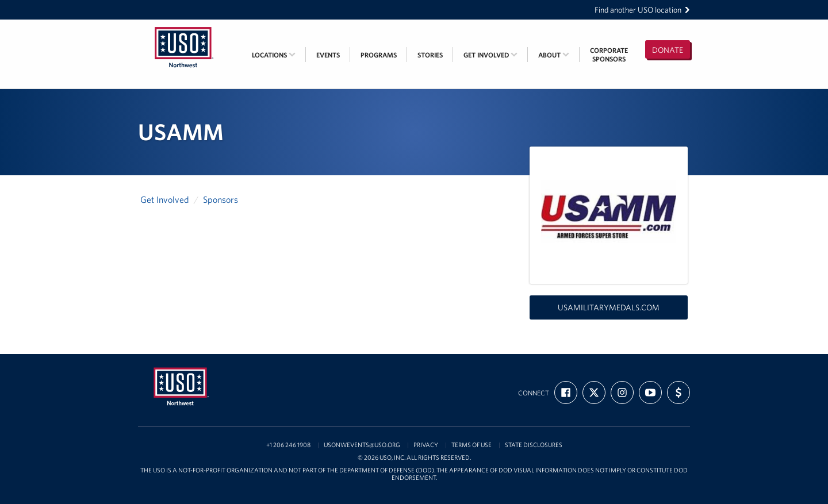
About (554, 55)
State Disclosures (534, 445)
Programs (379, 55)
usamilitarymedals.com (609, 307)
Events (328, 55)
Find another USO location (642, 10)
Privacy (426, 445)
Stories (430, 55)
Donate (668, 50)
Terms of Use (471, 445)
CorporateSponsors (609, 55)
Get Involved (490, 55)
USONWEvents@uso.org (362, 445)
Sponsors (221, 199)
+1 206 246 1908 (288, 445)
